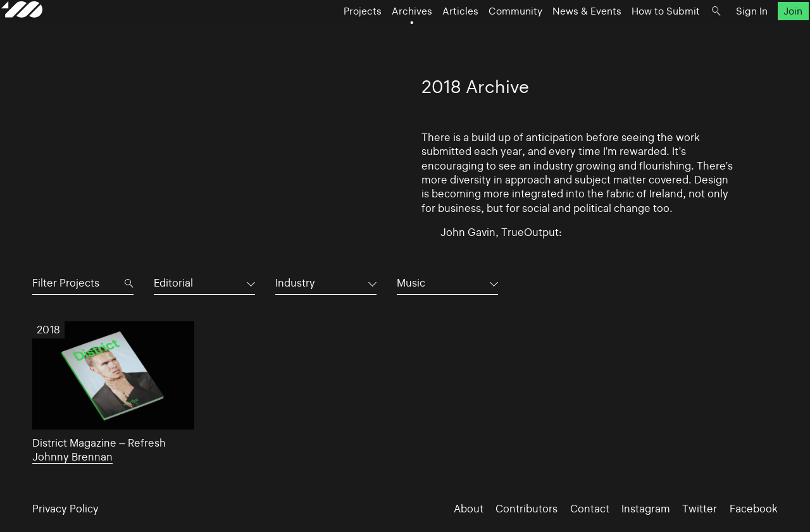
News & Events (556, 35)
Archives (381, 35)
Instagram (646, 509)
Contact (590, 509)
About (469, 509)
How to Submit (635, 35)
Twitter (700, 509)
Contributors (526, 509)
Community (484, 35)
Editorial (173, 283)
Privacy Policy (65, 509)
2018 (49, 330)
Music (411, 283)
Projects (332, 35)
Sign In (721, 35)
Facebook (754, 509)
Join (762, 35)
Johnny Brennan (72, 457)
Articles (429, 35)
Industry (295, 283)
